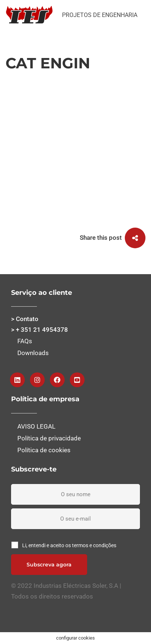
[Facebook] (57, 380)
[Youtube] (77, 380)
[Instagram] (37, 380)
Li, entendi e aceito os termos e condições (69, 545)
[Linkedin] (17, 380)
